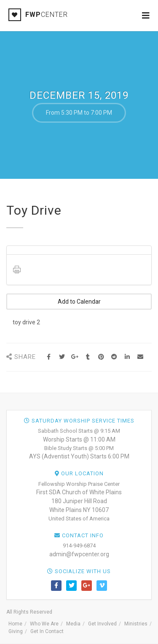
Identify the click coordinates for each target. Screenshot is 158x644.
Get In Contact (47, 631)
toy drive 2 (26, 322)
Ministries (136, 624)
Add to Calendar (79, 302)
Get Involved (102, 624)
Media (73, 624)
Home (15, 624)
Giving (16, 631)
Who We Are (44, 624)
